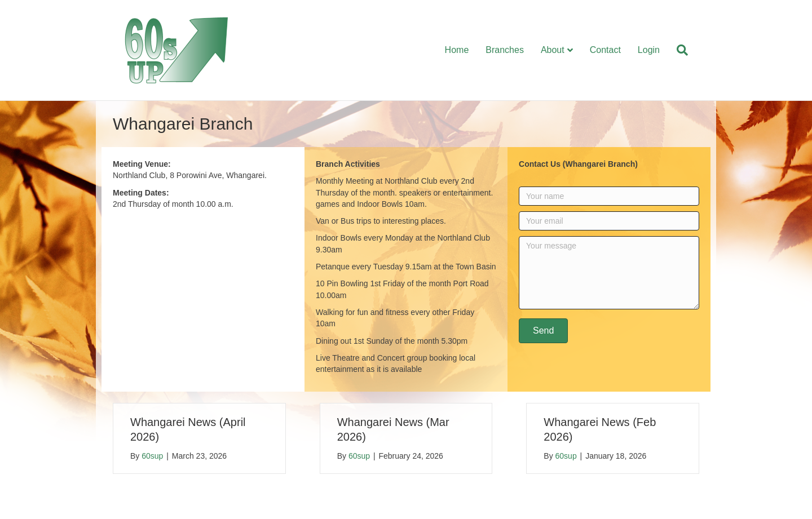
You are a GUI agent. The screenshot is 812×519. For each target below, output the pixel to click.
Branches (505, 50)
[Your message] (609, 273)
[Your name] (609, 196)
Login (649, 50)
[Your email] (609, 221)
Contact (605, 50)
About (553, 50)
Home (457, 50)
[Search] (678, 50)
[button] (543, 331)
